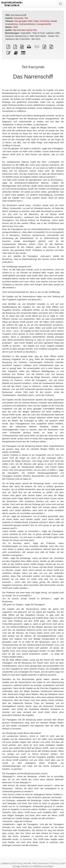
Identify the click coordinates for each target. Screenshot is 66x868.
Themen (54, 863)
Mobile (25, 866)
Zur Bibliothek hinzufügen (42, 866)
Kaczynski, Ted (21, 18)
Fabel (36, 21)
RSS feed (16, 863)
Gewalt (54, 21)
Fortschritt (44, 21)
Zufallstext (5, 863)
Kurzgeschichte (44, 24)
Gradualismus (12, 24)
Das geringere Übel (23, 21)
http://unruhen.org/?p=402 (25, 30)
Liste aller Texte (30, 863)
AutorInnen (44, 863)
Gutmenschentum (27, 24)
